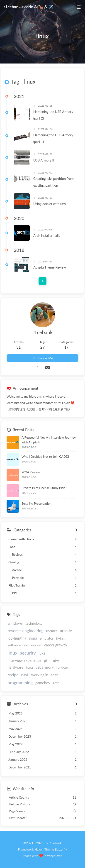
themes (52, 631)
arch (56, 683)
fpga (29, 667)
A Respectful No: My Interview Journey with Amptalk (49, 440)
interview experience (24, 660)
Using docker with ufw (50, 204)
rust (25, 675)
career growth (56, 645)
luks (42, 653)
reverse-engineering (25, 631)
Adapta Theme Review (50, 267)
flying (60, 638)
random (62, 667)
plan (47, 660)
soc (26, 645)
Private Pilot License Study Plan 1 (45, 488)
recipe (13, 675)
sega (33, 638)
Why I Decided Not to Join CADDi (45, 456)
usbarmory (45, 667)
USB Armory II (44, 160)
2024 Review (31, 472)
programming (20, 683)
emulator (47, 638)
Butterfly (61, 849)
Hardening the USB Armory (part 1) (53, 138)
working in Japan (45, 675)
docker (36, 645)
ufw (56, 660)
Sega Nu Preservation (36, 503)
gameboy (43, 683)
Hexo (38, 849)
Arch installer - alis (47, 235)
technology (34, 623)
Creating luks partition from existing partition (53, 182)
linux (12, 653)
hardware (16, 667)
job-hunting (17, 638)
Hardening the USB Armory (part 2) (53, 115)
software (14, 645)
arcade (66, 631)
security (28, 653)
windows (15, 623)
